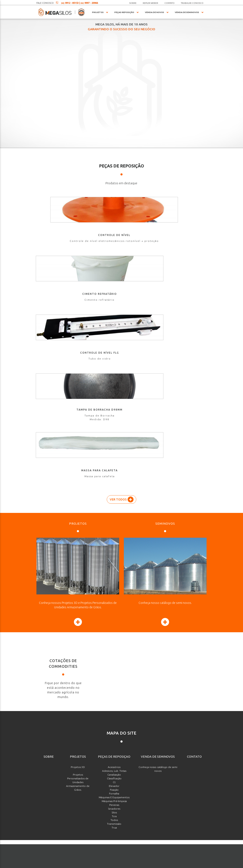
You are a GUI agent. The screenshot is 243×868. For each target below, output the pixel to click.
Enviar (190, 835)
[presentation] (182, 818)
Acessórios (114, 532)
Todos (114, 585)
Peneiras (114, 570)
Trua (114, 592)
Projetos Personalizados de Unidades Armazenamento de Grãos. (78, 547)
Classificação (114, 543)
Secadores (114, 573)
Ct (114, 547)
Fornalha (114, 558)
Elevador (114, 551)
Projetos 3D (78, 532)
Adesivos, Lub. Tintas (114, 535)
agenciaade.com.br (137, 864)
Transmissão (114, 588)
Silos (114, 577)
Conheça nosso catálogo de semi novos (158, 534)
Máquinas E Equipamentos (114, 562)
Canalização (114, 539)
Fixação (114, 554)
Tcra (114, 581)
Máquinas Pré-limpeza (114, 566)
